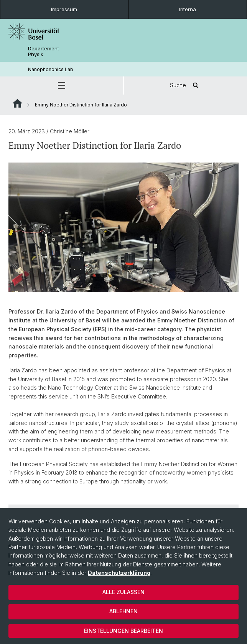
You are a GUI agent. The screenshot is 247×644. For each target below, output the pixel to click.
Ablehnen (123, 611)
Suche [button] (186, 85)
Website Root (17, 103)
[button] (62, 85)
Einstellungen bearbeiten (123, 631)
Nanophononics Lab (51, 69)
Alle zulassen (123, 592)
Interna (188, 9)
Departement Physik (44, 51)
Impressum (64, 9)
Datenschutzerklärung (119, 573)
